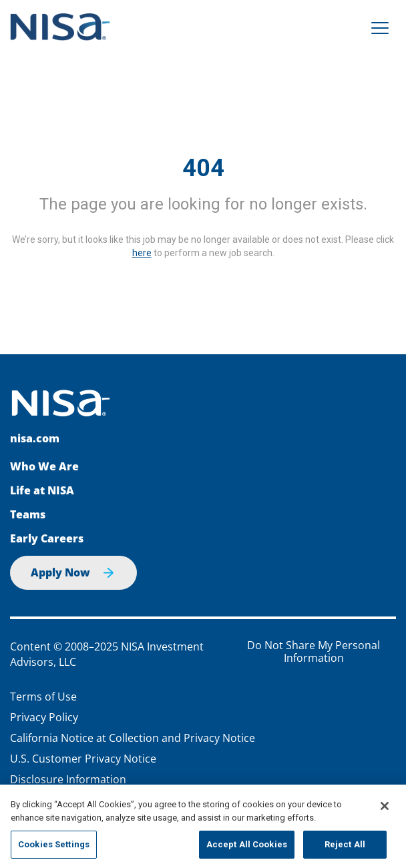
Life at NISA (42, 490)
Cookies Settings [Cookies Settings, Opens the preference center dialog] (54, 844)
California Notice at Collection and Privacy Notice (133, 738)
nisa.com (35, 438)
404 (203, 168)
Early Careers (47, 538)
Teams (28, 514)
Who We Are (44, 466)
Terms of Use (43, 697)
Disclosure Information (68, 779)
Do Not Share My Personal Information (314, 652)
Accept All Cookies (247, 844)
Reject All (345, 844)
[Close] (385, 806)
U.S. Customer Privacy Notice (83, 759)
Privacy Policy (44, 717)
